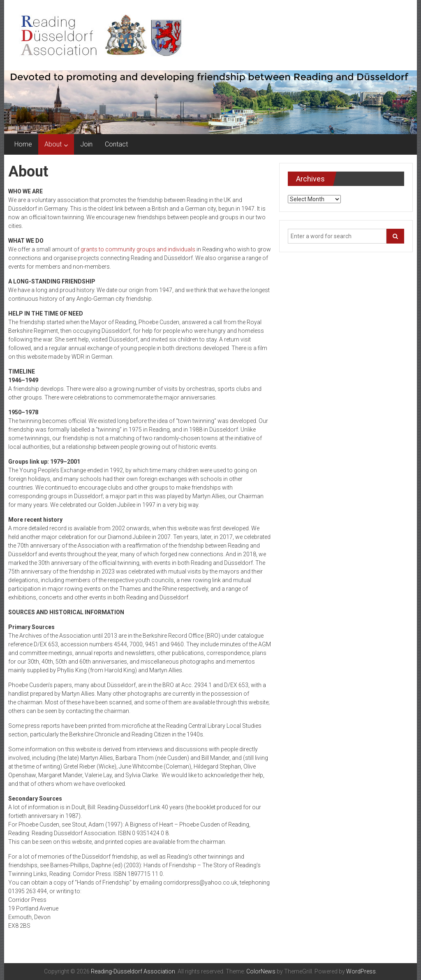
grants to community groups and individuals (138, 249)
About (53, 144)
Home (23, 144)
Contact (116, 144)
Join (86, 144)
